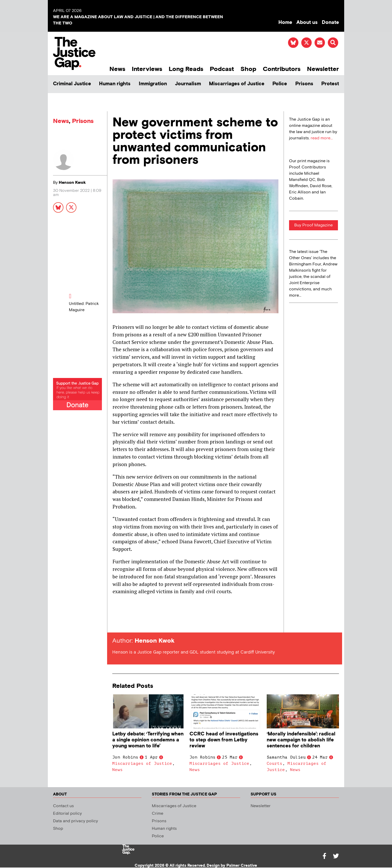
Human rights (115, 84)
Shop (248, 69)
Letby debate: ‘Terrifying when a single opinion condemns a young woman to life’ (148, 740)
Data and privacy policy (76, 821)
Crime (158, 814)
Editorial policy (67, 814)
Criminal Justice (72, 84)
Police (280, 84)
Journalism (188, 84)
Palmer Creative (242, 866)
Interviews (147, 69)
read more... (322, 138)
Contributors (282, 69)
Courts (275, 763)
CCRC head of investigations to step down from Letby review (224, 740)
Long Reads (186, 69)
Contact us (63, 806)
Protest (330, 84)
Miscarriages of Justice (237, 84)
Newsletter (323, 69)
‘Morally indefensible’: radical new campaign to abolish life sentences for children (301, 740)
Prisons (304, 84)
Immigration (153, 84)
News (117, 69)
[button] (333, 43)
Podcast (222, 69)
